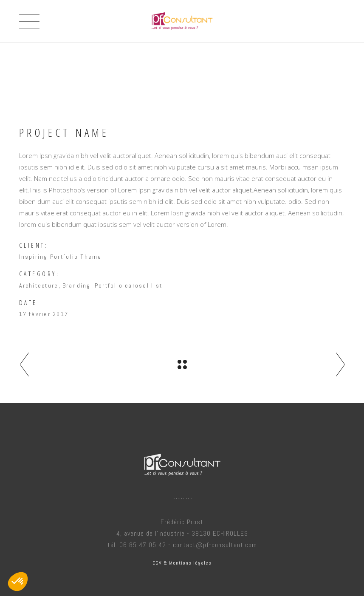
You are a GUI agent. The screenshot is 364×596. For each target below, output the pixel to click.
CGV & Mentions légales (182, 563)
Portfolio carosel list (128, 285)
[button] (18, 582)
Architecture (39, 285)
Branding (77, 285)
